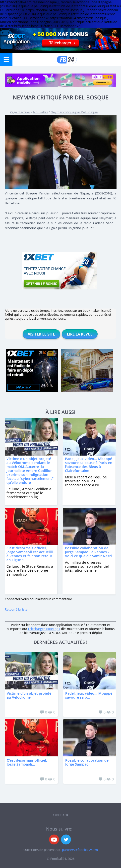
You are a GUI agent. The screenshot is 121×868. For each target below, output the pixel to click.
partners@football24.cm (80, 850)
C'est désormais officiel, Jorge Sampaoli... (27, 762)
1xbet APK (60, 815)
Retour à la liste (16, 609)
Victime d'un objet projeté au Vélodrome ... (29, 695)
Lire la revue (80, 334)
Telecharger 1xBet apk (44, 629)
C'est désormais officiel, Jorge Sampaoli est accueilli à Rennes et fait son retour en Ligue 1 (30, 554)
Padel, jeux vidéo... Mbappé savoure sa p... (89, 695)
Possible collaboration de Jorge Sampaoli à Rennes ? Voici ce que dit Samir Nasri (88, 552)
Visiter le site (41, 334)
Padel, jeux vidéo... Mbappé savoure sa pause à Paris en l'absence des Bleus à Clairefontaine (89, 465)
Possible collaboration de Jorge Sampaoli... (87, 762)
